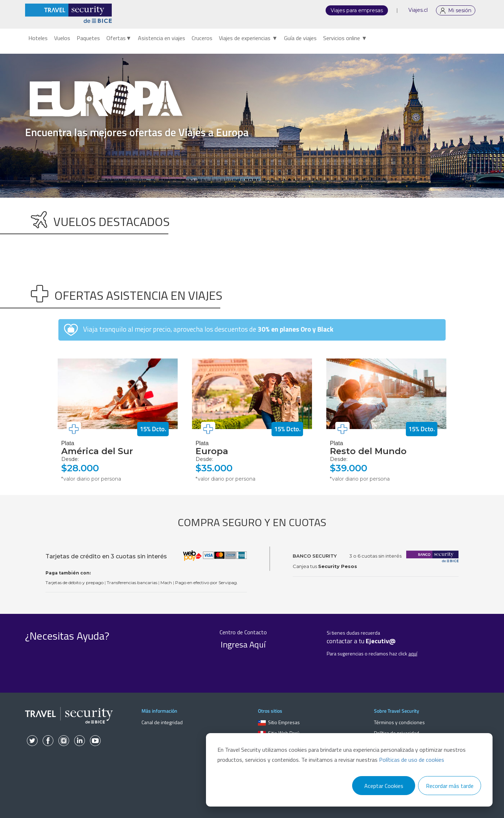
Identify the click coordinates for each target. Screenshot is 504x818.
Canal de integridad (162, 722)
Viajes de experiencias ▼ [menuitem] (248, 38)
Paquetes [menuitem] (88, 38)
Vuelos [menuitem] (62, 38)
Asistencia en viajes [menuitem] (162, 38)
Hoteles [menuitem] (38, 38)
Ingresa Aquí (243, 644)
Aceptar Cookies (384, 786)
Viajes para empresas (357, 10)
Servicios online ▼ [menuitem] (345, 38)
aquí (413, 653)
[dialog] (349, 770)
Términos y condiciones (399, 722)
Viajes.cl (418, 10)
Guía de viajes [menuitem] (300, 38)
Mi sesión (460, 10)
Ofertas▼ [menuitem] (119, 38)
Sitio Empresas (279, 722)
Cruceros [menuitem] (202, 38)
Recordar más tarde (450, 786)
